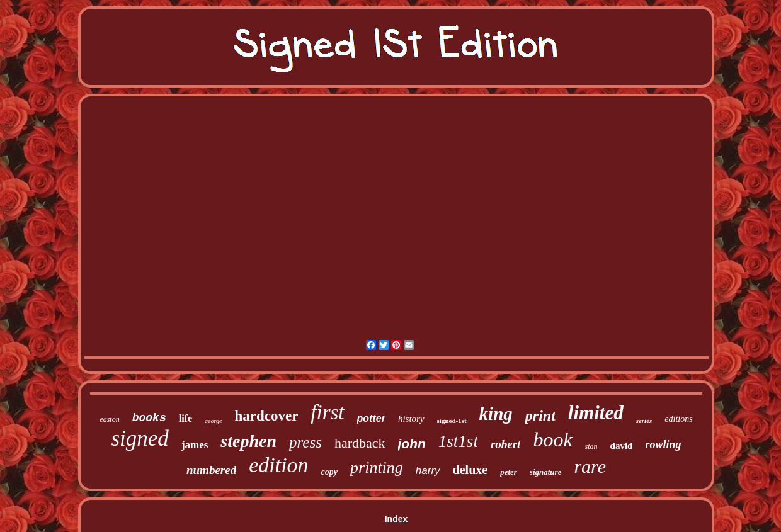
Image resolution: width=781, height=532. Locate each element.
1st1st (458, 441)
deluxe (470, 470)
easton (109, 419)
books (149, 418)
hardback (360, 443)
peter (509, 472)
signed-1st (452, 421)
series (644, 421)
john (412, 444)
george (213, 421)
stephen (248, 441)
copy (329, 472)
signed (140, 439)
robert (506, 444)
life (185, 418)
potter (371, 418)
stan (591, 446)
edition (278, 465)
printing (377, 467)
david (622, 446)
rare (590, 466)
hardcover (266, 416)
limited (596, 413)
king (496, 414)
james (195, 445)
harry (428, 471)
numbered (211, 470)
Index (396, 519)
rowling (663, 444)
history (411, 419)
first (327, 412)
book (552, 439)
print (540, 416)
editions (678, 419)
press (305, 442)
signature (546, 472)
